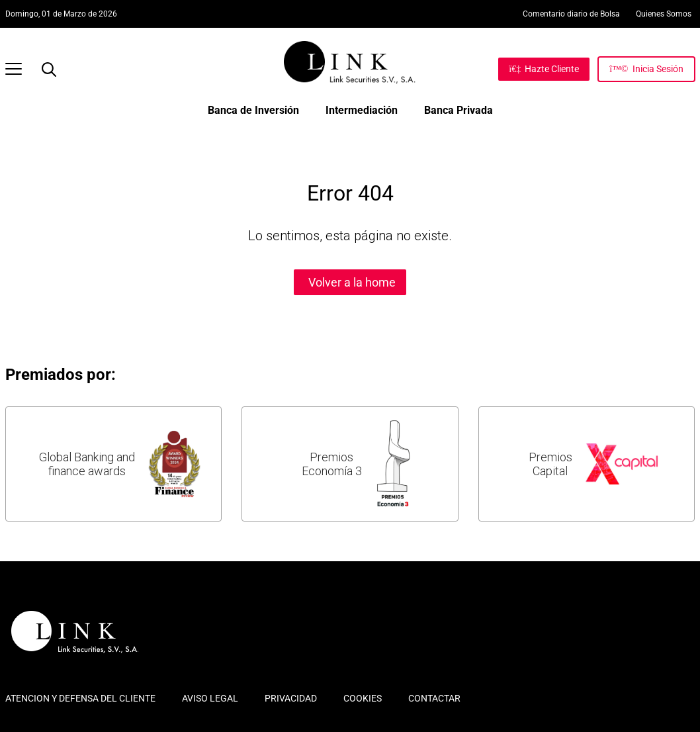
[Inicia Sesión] (646, 69)
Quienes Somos (664, 14)
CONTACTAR (434, 698)
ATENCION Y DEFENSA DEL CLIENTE (80, 698)
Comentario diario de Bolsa (571, 14)
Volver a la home (352, 282)
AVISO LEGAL (210, 698)
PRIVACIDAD (291, 698)
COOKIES (363, 698)
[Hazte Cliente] (544, 69)
